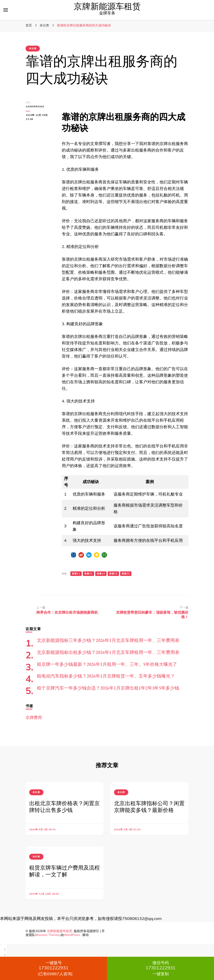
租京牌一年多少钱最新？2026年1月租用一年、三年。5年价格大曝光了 (107, 664)
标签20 (126, 574)
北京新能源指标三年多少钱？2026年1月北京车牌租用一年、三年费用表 (108, 640)
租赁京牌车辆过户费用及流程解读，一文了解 (64, 871)
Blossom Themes (48, 935)
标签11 (76, 574)
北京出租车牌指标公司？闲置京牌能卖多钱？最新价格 (149, 807)
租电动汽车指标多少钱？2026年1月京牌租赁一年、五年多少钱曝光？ (106, 676)
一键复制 (160, 968)
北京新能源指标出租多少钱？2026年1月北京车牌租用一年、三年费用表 (108, 652)
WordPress (72, 935)
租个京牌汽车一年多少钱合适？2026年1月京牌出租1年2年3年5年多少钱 (108, 688)
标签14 (101, 574)
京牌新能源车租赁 (107, 7)
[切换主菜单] (6, 10)
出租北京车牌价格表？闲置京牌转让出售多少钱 (64, 807)
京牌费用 (34, 717)
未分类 (33, 48)
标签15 (113, 574)
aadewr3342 (35, 106)
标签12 (88, 574)
